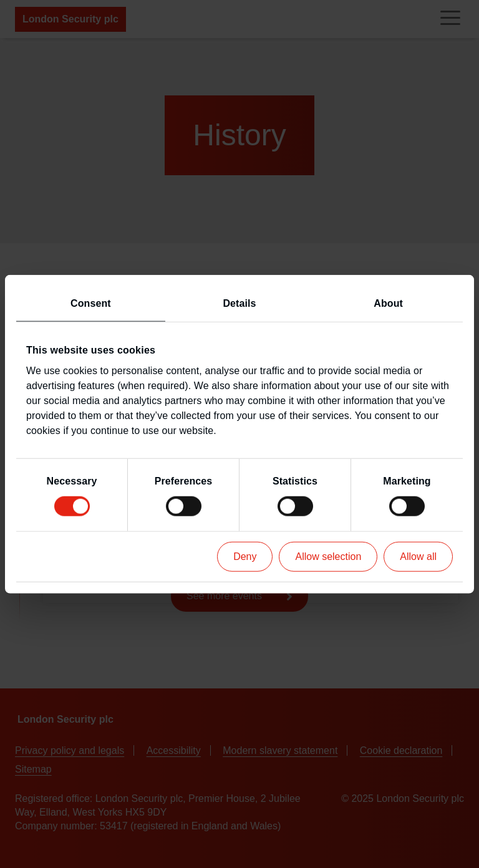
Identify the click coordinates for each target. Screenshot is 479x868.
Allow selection (328, 556)
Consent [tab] (91, 303)
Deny (245, 556)
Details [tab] (239, 303)
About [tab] (388, 303)
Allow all (418, 556)
